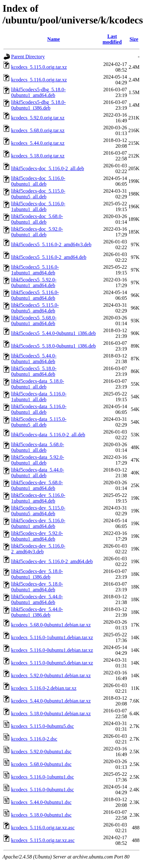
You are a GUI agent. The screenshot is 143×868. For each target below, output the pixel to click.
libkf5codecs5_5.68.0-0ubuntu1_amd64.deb (34, 321)
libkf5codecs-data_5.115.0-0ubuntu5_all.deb (39, 422)
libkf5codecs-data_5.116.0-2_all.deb (48, 435)
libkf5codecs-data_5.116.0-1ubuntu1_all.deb (39, 397)
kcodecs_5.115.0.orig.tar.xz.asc (43, 840)
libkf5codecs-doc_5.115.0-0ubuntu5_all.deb (38, 194)
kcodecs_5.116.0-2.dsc (34, 739)
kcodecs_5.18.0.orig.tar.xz (38, 156)
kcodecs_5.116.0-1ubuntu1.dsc (42, 777)
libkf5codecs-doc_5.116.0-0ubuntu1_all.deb (38, 181)
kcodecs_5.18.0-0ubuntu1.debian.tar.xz (51, 714)
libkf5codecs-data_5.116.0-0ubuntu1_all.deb (39, 409)
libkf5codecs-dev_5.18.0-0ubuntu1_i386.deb (37, 574)
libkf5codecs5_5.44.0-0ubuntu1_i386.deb (53, 333)
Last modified (112, 39)
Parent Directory (28, 57)
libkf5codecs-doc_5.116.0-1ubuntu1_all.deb (38, 206)
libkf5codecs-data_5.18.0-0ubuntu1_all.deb (38, 384)
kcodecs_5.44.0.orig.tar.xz (38, 143)
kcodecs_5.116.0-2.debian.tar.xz (44, 688)
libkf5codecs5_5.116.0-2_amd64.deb (49, 257)
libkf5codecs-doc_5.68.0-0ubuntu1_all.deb (37, 219)
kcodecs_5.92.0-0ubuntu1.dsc (41, 752)
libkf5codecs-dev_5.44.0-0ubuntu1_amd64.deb (37, 599)
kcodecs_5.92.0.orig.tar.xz (38, 118)
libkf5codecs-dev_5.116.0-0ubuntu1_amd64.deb (38, 523)
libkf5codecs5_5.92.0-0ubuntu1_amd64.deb (34, 283)
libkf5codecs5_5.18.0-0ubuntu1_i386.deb (53, 346)
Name (54, 39)
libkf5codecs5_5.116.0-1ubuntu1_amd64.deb (35, 270)
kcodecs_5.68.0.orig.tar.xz (38, 130)
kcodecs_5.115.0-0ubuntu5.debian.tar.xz (52, 663)
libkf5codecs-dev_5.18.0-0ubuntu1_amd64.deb (37, 587)
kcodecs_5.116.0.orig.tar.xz (39, 80)
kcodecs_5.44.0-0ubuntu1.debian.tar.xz (51, 701)
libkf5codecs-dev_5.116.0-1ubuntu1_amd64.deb (38, 498)
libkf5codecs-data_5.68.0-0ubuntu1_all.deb (38, 447)
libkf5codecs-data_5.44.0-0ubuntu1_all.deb (38, 473)
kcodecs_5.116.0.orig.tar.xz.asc (43, 828)
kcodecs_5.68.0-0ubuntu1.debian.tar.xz (51, 625)
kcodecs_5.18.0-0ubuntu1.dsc (41, 815)
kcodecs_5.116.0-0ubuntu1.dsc (42, 790)
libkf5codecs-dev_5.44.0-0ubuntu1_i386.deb (37, 612)
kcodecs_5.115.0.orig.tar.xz (39, 67)
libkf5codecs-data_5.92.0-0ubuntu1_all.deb (38, 460)
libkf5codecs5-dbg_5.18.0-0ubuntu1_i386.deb (38, 105)
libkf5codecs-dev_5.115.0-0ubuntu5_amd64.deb (38, 511)
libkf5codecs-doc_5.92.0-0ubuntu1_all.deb (37, 232)
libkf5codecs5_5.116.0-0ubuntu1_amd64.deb (35, 295)
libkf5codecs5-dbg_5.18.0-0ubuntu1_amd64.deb (38, 92)
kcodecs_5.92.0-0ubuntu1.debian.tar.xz (51, 675)
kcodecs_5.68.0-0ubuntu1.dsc (41, 764)
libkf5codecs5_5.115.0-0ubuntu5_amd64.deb (35, 308)
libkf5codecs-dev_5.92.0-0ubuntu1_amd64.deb (37, 536)
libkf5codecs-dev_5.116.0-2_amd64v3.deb (38, 549)
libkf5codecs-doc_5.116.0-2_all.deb (48, 168)
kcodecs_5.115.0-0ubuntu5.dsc (42, 726)
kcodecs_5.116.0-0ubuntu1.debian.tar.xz (52, 650)
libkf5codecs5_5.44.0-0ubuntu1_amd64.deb (34, 359)
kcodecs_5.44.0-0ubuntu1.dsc (41, 802)
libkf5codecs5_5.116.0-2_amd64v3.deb (51, 244)
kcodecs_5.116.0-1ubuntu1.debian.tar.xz (52, 637)
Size (134, 39)
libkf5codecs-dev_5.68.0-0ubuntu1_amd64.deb (37, 485)
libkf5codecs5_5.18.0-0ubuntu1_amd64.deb (34, 371)
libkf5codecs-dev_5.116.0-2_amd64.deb (52, 561)
